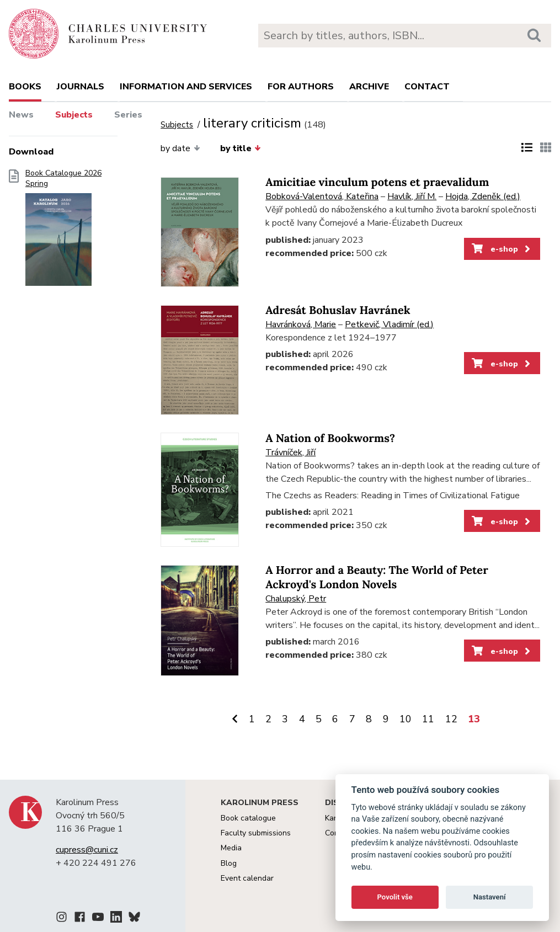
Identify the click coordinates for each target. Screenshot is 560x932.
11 (428, 719)
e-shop (502, 249)
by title (241, 148)
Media (231, 848)
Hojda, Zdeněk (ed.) (483, 196)
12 (451, 719)
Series (128, 115)
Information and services (186, 87)
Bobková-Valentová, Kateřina (322, 196)
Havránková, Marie (301, 324)
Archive (369, 87)
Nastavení (490, 897)
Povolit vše (395, 897)
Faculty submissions (256, 833)
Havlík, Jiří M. (412, 196)
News (21, 115)
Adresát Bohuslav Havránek (338, 310)
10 (406, 719)
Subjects (74, 115)
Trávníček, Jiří (290, 452)
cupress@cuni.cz (87, 850)
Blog (229, 863)
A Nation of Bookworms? (330, 438)
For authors (301, 87)
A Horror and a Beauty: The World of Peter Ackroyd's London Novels (377, 577)
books (25, 87)
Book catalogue (248, 818)
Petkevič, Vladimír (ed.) (389, 324)
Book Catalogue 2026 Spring (63, 231)
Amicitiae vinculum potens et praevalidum (377, 182)
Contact (427, 87)
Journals (81, 87)
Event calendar (247, 878)
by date (180, 148)
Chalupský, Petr (296, 599)
